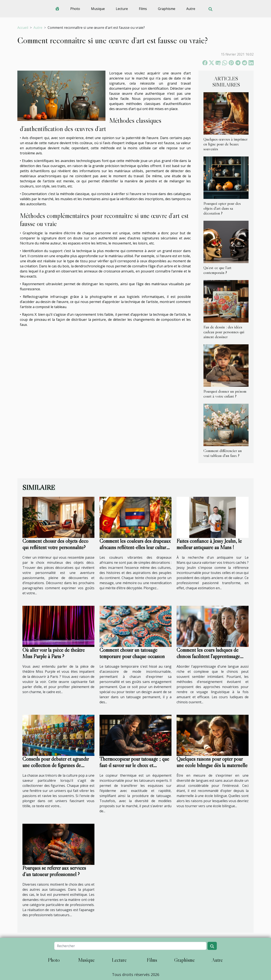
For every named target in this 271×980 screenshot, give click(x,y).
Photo (75, 9)
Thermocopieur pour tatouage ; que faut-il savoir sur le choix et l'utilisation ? (134, 765)
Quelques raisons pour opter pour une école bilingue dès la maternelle (212, 762)
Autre (191, 9)
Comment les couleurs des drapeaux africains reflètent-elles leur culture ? (135, 547)
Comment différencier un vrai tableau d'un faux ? (223, 453)
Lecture (122, 9)
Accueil (23, 28)
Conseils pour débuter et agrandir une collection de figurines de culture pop (56, 765)
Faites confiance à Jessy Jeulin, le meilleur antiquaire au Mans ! (209, 544)
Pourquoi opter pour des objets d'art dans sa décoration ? (222, 208)
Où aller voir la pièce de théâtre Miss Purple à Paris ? (54, 653)
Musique (98, 9)
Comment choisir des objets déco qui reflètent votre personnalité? (55, 544)
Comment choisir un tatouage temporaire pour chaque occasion (132, 653)
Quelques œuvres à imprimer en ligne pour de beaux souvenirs (225, 144)
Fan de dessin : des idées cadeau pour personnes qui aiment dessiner (224, 332)
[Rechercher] (130, 946)
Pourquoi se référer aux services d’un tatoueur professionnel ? (54, 871)
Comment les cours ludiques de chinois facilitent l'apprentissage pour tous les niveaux (208, 656)
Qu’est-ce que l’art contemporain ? (217, 270)
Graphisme (167, 9)
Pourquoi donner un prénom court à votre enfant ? (225, 394)
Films (143, 9)
